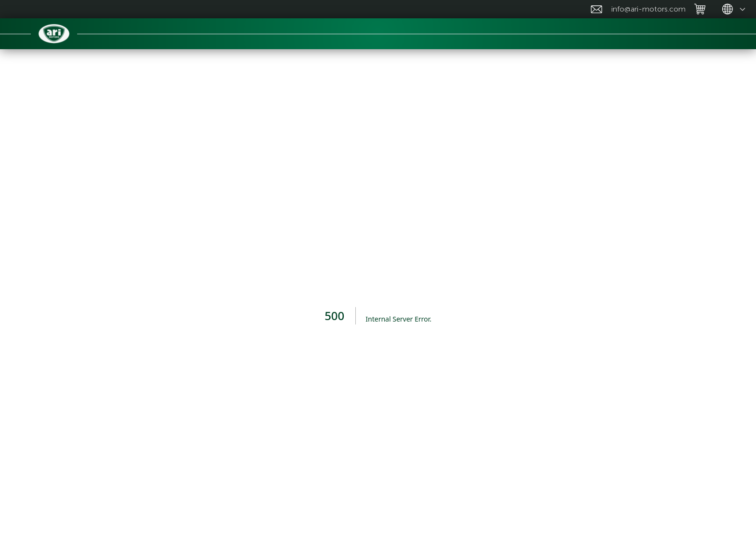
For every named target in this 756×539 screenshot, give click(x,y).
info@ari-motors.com (648, 9)
